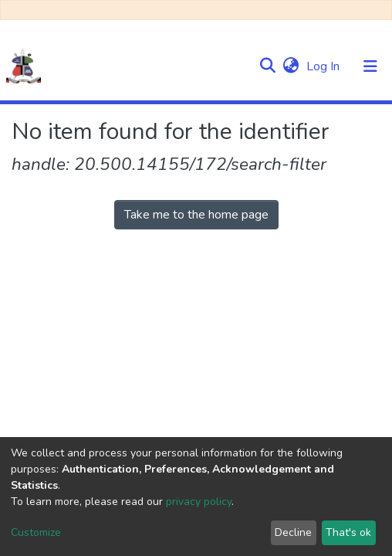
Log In (324, 66)
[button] (291, 66)
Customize (36, 532)
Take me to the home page (196, 215)
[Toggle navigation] (370, 66)
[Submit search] (267, 66)
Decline (293, 532)
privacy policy (199, 502)
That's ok (348, 532)
